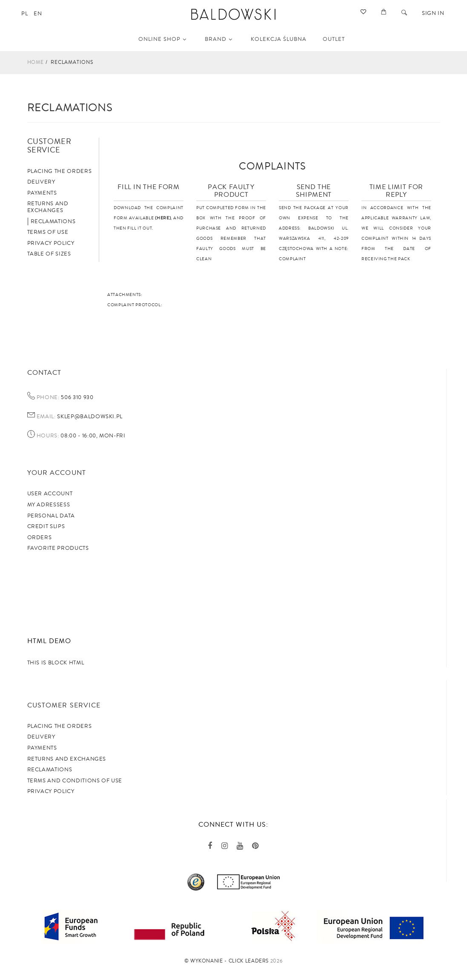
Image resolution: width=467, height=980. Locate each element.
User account (50, 494)
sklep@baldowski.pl (89, 417)
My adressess (49, 505)
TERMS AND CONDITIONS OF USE (75, 781)
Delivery (41, 182)
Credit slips (46, 526)
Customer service (64, 705)
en (38, 14)
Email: (46, 417)
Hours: (48, 436)
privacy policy (51, 791)
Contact (44, 373)
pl (24, 14)
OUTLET (334, 39)
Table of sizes (49, 254)
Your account (57, 473)
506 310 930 (77, 397)
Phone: (48, 398)
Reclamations (53, 221)
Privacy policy (51, 243)
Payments (42, 193)
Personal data (51, 516)
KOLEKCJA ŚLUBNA (279, 39)
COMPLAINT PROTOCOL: (135, 305)
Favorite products (58, 548)
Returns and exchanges (48, 207)
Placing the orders (60, 171)
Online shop (162, 39)
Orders (40, 537)
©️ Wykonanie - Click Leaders (227, 961)
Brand (219, 39)
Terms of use (48, 232)
